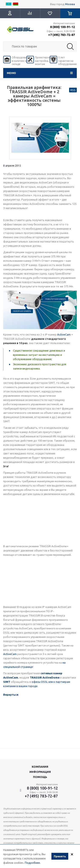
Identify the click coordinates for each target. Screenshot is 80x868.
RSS (73, 90)
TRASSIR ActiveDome (45, 677)
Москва (70, 4)
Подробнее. (33, 863)
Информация (40, 772)
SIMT (7, 682)
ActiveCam (64, 334)
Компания (40, 767)
